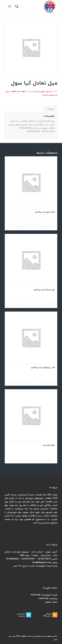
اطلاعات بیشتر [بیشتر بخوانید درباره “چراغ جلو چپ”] (44, 460)
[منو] (10, 7)
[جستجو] (16, 7)
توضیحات (51, 109)
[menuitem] (16, 7)
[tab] (51, 109)
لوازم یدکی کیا (39, 91)
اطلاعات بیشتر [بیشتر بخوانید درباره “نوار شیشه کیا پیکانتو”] (44, 305)
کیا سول (49, 91)
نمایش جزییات (19, 227)
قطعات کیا (21, 91)
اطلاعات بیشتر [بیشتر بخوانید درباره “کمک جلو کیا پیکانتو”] (44, 227)
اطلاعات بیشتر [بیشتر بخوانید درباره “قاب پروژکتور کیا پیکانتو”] (44, 382)
